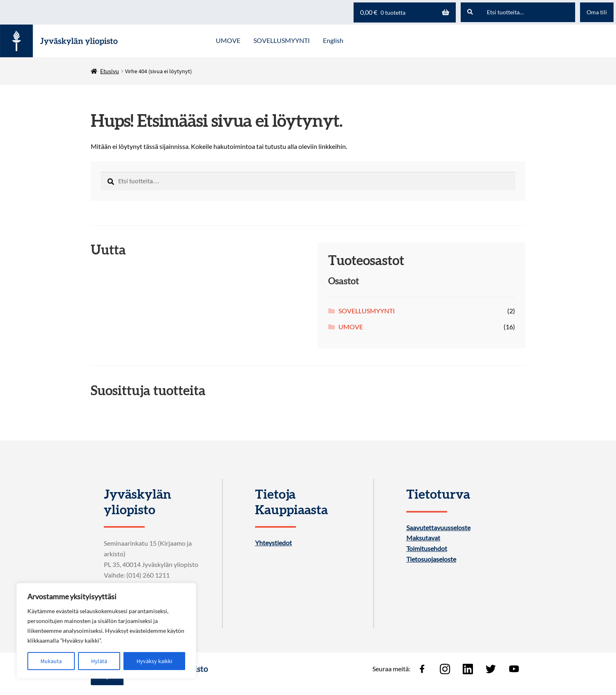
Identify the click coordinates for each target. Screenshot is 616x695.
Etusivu (110, 71)
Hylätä (99, 661)
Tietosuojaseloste (431, 559)
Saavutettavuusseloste (438, 528)
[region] (106, 631)
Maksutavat (423, 538)
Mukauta (51, 661)
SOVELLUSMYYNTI (367, 311)
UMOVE (351, 327)
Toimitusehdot (427, 549)
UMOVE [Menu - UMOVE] (228, 40)
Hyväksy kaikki (154, 661)
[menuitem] (333, 41)
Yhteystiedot (273, 543)
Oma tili (597, 12)
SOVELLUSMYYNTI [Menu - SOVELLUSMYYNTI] (282, 40)
